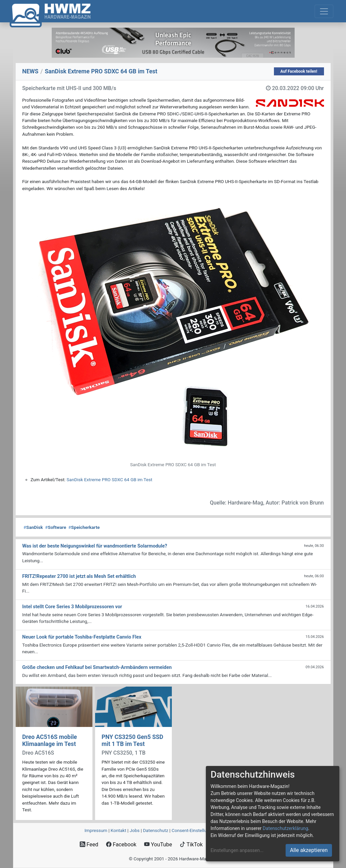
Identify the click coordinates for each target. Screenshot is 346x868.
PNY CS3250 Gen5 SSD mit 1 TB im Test (133, 740)
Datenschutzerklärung (285, 828)
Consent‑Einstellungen (194, 830)
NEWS (31, 71)
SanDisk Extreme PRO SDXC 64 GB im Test (110, 480)
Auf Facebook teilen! (299, 71)
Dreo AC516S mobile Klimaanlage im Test (50, 740)
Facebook (121, 844)
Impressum (96, 830)
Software (56, 527)
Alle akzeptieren (309, 850)
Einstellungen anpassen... (237, 850)
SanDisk (33, 527)
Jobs (134, 830)
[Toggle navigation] (324, 11)
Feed (89, 844)
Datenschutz (155, 830)
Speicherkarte (84, 527)
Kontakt (119, 830)
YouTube (158, 844)
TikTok (191, 844)
